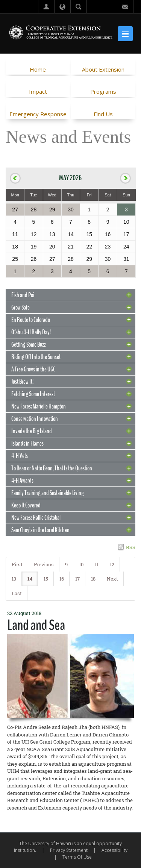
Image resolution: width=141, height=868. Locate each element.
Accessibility (114, 850)
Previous (44, 564)
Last (17, 593)
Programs (103, 91)
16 (62, 579)
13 (14, 579)
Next (112, 579)
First (17, 564)
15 (46, 579)
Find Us (103, 114)
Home (38, 69)
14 (30, 579)
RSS (131, 547)
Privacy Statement (69, 850)
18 (93, 579)
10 (81, 564)
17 (77, 579)
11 (97, 564)
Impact (38, 91)
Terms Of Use (77, 857)
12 (112, 564)
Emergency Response (38, 114)
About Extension (103, 69)
